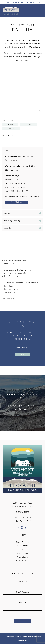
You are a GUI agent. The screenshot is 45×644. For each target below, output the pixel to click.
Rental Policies (17, 202)
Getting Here (23, 512)
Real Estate (23, 546)
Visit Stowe (23, 557)
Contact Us (23, 553)
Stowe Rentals (22, 542)
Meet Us (23, 549)
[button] (39, 10)
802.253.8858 (35, 2)
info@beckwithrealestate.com (16, 2)
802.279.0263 (23, 521)
